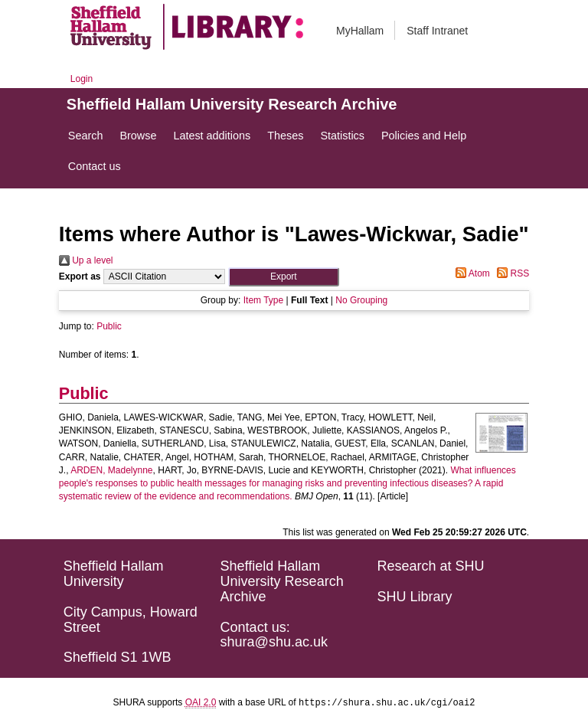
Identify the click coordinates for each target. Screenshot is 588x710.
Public (109, 326)
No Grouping (361, 300)
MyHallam (360, 31)
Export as (80, 276)
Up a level (86, 260)
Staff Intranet (437, 31)
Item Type (263, 300)
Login (82, 79)
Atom (470, 273)
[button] (284, 277)
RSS (511, 273)
